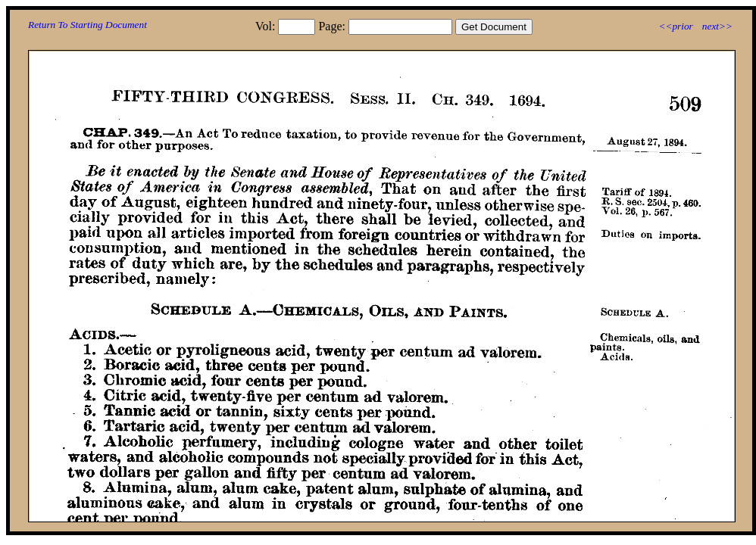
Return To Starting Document (87, 25)
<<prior (675, 26)
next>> (717, 26)
